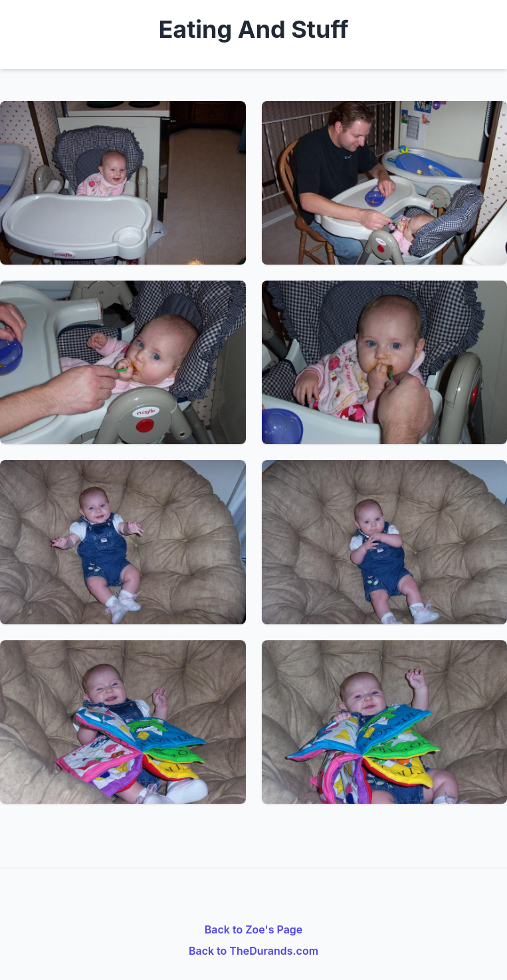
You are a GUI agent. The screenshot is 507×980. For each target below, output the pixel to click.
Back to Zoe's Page (254, 929)
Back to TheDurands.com (253, 951)
